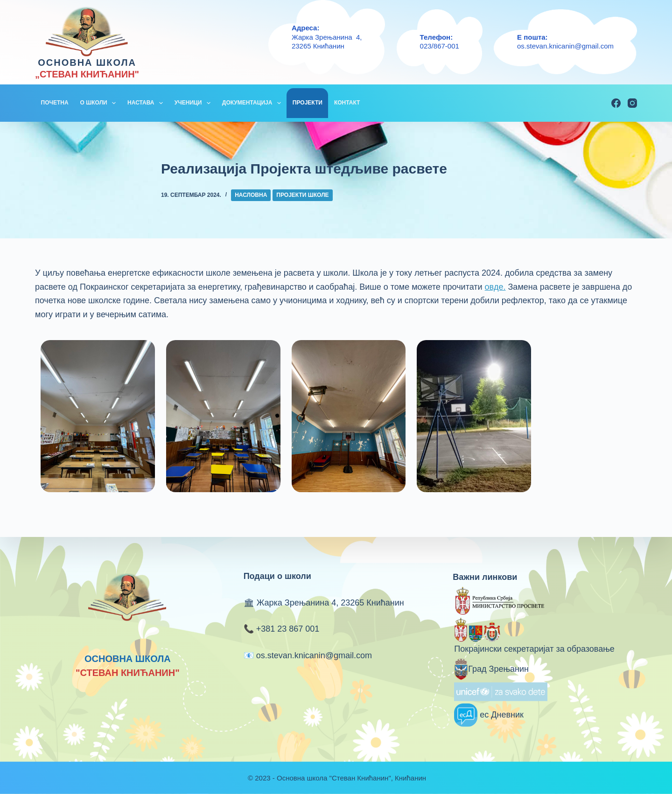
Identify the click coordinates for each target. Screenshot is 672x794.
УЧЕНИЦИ (194, 103)
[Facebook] (616, 103)
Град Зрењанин (491, 669)
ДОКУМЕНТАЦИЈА (253, 103)
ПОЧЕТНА (55, 103)
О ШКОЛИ (100, 103)
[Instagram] (632, 103)
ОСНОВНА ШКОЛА (87, 63)
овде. (495, 287)
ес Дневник (489, 714)
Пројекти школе (302, 195)
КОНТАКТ (347, 103)
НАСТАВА (147, 103)
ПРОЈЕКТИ (308, 103)
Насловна (251, 195)
